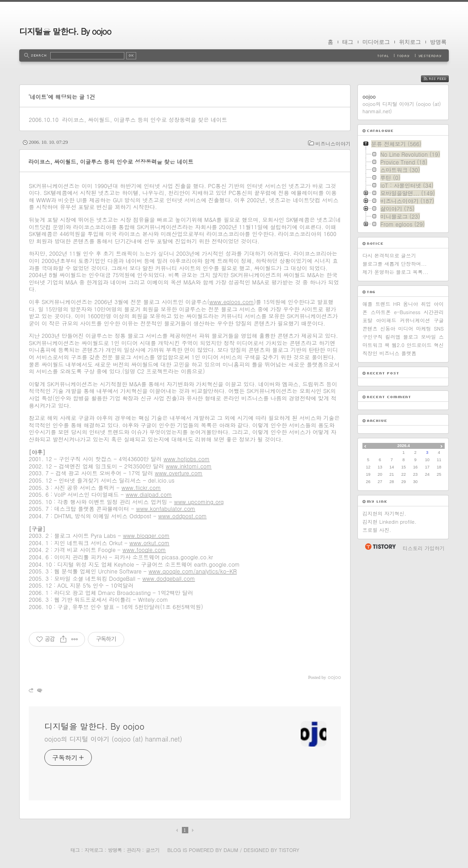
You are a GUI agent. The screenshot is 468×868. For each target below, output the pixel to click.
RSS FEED (442, 79)
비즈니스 (389, 353)
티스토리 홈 (380, 547)
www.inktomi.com (189, 466)
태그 (348, 42)
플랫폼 (409, 353)
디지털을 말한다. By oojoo (65, 31)
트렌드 (383, 304)
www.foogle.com (144, 550)
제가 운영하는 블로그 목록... (395, 272)
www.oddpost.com (182, 516)
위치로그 (410, 42)
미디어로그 (376, 42)
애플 (367, 304)
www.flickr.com (141, 487)
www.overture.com (179, 473)
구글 (439, 320)
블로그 (411, 337)
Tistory (289, 850)
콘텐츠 (370, 329)
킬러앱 (393, 337)
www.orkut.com (149, 543)
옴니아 (411, 304)
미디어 (406, 329)
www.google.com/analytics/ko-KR (193, 571)
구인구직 (372, 337)
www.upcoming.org (199, 502)
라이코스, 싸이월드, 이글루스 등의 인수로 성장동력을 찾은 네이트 (145, 119)
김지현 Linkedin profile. (389, 522)
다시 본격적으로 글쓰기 (389, 255)
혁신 (439, 345)
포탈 (367, 320)
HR (396, 304)
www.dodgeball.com (168, 578)
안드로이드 (419, 345)
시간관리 (434, 312)
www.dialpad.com (149, 494)
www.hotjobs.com (187, 459)
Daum (231, 850)
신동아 (388, 329)
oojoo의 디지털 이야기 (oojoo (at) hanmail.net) (113, 739)
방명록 (438, 42)
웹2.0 (398, 345)
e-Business (407, 312)
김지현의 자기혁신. (384, 513)
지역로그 (94, 850)
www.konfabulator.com (166, 508)
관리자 (133, 850)
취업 (426, 304)
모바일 (428, 337)
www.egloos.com (231, 302)
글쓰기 (152, 850)
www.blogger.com (146, 535)
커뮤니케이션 (415, 320)
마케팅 (423, 329)
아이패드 (386, 320)
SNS (439, 329)
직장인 (370, 353)
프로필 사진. (377, 530)
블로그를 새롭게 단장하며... (395, 264)
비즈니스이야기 (333, 144)
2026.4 (404, 446)
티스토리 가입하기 (424, 548)
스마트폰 (381, 312)
